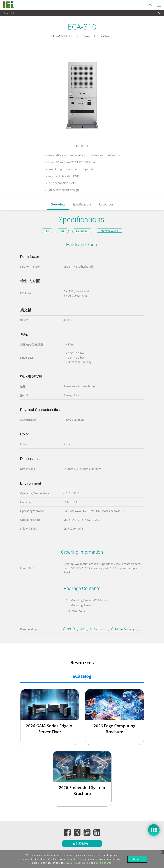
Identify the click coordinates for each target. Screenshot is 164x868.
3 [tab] (87, 146)
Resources (106, 204)
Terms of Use (103, 863)
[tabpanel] (82, 94)
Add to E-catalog (109, 231)
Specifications (82, 204)
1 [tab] (77, 146)
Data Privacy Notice (78, 863)
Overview (58, 204)
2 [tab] (82, 146)
